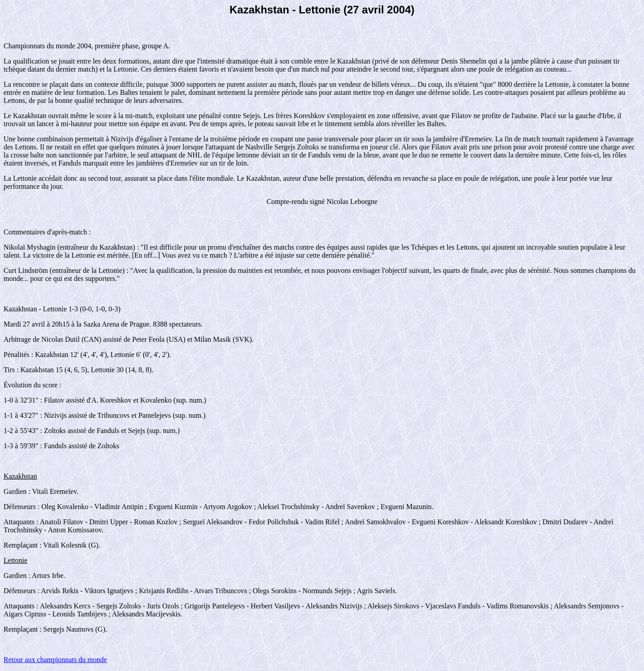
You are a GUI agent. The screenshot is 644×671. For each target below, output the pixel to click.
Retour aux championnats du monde (55, 660)
